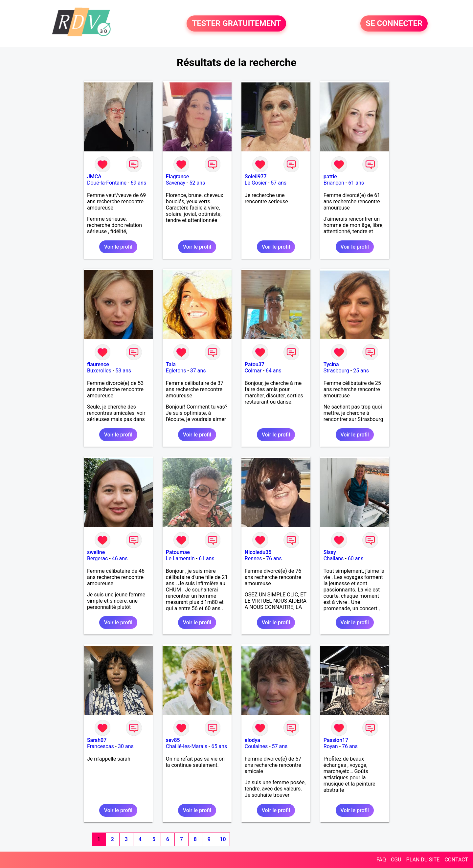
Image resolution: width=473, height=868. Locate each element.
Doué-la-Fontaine (107, 183)
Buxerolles (99, 371)
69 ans (138, 183)
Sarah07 (97, 740)
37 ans (198, 371)
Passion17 (336, 740)
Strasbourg (336, 371)
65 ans (219, 746)
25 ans (361, 371)
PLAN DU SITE (423, 860)
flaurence (98, 364)
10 (223, 839)
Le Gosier (256, 183)
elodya (252, 740)
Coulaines (256, 746)
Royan (331, 746)
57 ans (279, 183)
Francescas (101, 746)
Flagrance (177, 177)
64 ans (274, 371)
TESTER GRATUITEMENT (236, 24)
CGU (396, 860)
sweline (96, 552)
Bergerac (97, 558)
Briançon (334, 183)
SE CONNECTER (394, 24)
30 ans (126, 746)
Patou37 (255, 364)
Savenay (176, 183)
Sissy (330, 552)
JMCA (94, 177)
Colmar (253, 371)
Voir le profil (118, 247)
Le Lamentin (180, 558)
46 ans (120, 558)
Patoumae (178, 552)
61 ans (356, 183)
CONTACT (456, 860)
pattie (330, 177)
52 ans (197, 183)
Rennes (253, 558)
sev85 (173, 740)
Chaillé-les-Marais (187, 746)
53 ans (123, 371)
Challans (334, 558)
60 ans (356, 558)
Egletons (176, 371)
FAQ (381, 860)
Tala (171, 364)
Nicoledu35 (258, 552)
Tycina (331, 364)
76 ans (274, 558)
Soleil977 (256, 177)
